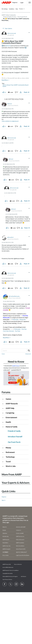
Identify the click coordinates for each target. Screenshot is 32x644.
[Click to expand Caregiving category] (4, 413)
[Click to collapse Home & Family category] (4, 427)
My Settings (5, 9)
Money (8, 448)
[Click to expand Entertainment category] (4, 418)
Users (3, 354)
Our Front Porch (14, 442)
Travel (8, 462)
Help (17, 9)
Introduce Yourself (15, 437)
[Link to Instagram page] (16, 584)
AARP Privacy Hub (7, 564)
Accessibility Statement (8, 567)
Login (22, 3)
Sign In (4, 500)
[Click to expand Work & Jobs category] (4, 466)
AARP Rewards (12, 404)
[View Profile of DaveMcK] (10, 237)
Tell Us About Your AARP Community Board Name (15, 86)
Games (8, 399)
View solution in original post (10, 121)
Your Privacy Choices (7, 579)
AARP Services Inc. (20, 536)
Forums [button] (21, 9)
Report (21, 92)
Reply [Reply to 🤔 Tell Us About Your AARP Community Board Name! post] (26, 92)
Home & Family (12, 427)
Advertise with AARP (21, 527)
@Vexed (8, 46)
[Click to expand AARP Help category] (4, 408)
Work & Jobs (11, 466)
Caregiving (10, 413)
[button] (30, 3)
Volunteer (5, 533)
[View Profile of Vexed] (10, 104)
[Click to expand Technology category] (4, 457)
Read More (5, 80)
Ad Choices (24, 576)
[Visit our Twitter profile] (10, 584)
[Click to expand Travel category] (4, 462)
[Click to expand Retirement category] (4, 452)
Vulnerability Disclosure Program (10, 576)
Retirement (10, 452)
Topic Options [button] (8, 29)
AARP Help (10, 408)
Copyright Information (8, 573)
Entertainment (11, 417)
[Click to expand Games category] (4, 399)
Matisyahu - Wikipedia (19, 319)
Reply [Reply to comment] (26, 126)
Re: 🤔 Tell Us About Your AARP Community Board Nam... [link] (15, 19)
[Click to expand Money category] (4, 448)
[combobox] (16, 351)
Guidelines (12, 9)
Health (8, 422)
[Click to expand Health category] (4, 422)
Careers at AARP (20, 533)
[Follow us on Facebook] (5, 584)
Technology (10, 457)
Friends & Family (14, 431)
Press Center (6, 555)
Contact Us (19, 530)
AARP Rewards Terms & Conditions (11, 570)
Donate (4, 530)
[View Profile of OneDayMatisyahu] (14, 296)
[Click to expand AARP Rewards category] (4, 404)
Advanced (28, 354)
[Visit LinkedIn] (22, 584)
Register (4, 497)
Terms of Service (18, 564)
